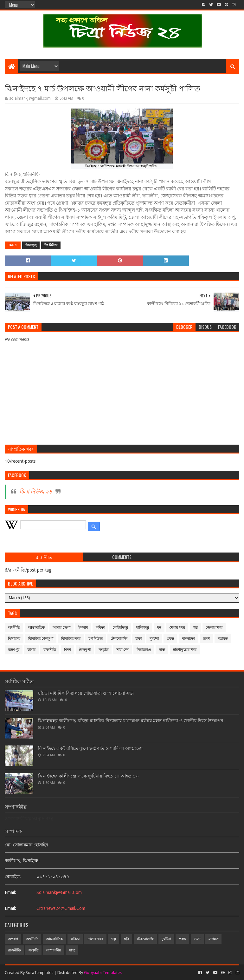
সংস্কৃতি (103, 650)
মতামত (223, 639)
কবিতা (100, 628)
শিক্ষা (67, 650)
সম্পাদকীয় (54, 950)
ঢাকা (138, 639)
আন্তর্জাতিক (36, 628)
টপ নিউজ (51, 245)
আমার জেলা (61, 628)
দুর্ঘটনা (154, 639)
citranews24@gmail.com (61, 908)
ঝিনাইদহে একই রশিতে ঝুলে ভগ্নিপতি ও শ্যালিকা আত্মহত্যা (90, 748)
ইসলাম (83, 628)
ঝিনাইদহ (31, 245)
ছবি (126, 939)
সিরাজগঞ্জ (144, 650)
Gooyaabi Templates (103, 973)
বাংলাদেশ (189, 639)
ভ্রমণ (206, 639)
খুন (159, 628)
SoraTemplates (39, 973)
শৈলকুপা (85, 650)
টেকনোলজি (119, 639)
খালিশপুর (142, 628)
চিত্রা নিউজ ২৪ (36, 492)
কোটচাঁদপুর (120, 628)
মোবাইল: (13, 877)
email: (10, 892)
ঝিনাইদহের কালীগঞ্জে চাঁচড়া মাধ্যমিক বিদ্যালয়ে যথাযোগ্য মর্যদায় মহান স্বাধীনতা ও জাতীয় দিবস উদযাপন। (131, 721)
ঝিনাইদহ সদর (71, 639)
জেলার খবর (214, 628)
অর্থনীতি (14, 628)
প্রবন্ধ (170, 639)
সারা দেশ (122, 650)
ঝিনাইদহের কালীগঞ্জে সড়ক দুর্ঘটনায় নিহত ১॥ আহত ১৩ (88, 776)
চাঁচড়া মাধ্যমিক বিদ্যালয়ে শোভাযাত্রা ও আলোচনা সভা (86, 693)
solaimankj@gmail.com (59, 892)
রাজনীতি (50, 650)
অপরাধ (13, 939)
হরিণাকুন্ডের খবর (185, 650)
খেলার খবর (177, 628)
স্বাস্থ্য (162, 650)
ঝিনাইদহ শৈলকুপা (41, 639)
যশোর (31, 650)
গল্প (195, 628)
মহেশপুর (14, 650)
